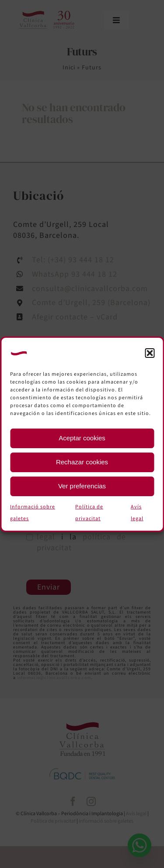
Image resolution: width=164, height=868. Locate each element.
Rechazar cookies (82, 462)
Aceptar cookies (82, 438)
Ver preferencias (82, 486)
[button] (150, 353)
